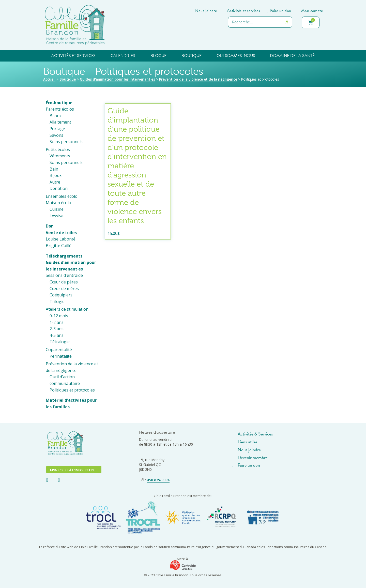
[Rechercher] (286, 22)
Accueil (49, 79)
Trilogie (57, 301)
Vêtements (60, 156)
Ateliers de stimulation (67, 309)
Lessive (57, 216)
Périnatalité (61, 356)
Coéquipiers (61, 295)
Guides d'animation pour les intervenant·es (117, 79)
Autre (55, 182)
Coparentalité (59, 350)
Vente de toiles (61, 233)
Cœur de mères (64, 289)
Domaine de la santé (292, 56)
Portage (57, 129)
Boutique (192, 56)
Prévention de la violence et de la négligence (198, 79)
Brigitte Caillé (59, 246)
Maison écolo (58, 203)
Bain (54, 169)
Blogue (158, 56)
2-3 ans (57, 329)
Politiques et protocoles (72, 390)
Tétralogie (60, 342)
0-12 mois (59, 316)
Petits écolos (58, 149)
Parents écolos (60, 109)
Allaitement (60, 122)
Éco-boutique (59, 103)
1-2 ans (57, 322)
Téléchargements (64, 256)
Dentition (59, 188)
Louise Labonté (61, 239)
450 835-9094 (158, 480)
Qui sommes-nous (236, 56)
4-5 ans (57, 335)
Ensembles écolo (62, 196)
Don (50, 226)
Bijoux (56, 116)
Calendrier (123, 56)
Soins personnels (66, 142)
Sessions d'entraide (64, 275)
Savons (56, 135)
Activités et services (73, 56)
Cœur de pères (64, 282)
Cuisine (57, 209)
